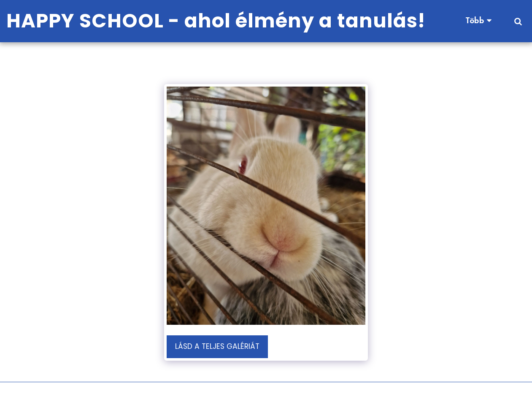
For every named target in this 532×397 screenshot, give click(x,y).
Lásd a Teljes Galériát (217, 346)
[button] (518, 21)
